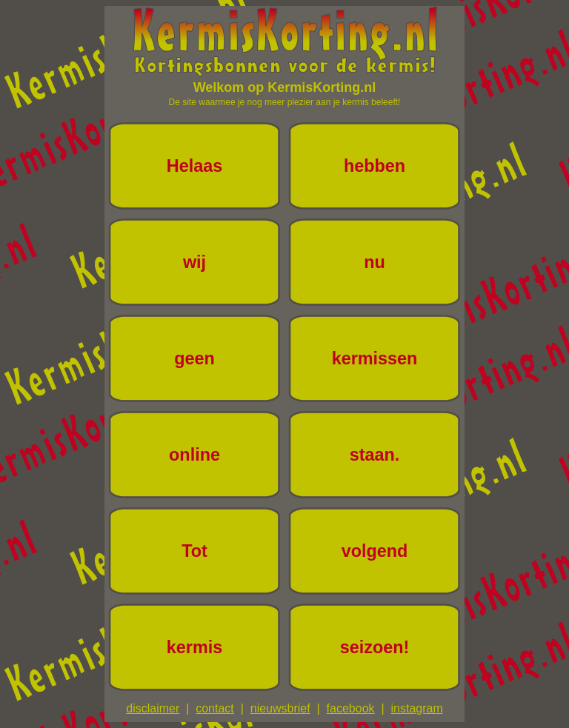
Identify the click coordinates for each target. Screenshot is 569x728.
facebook (351, 708)
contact (215, 708)
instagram (416, 708)
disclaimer (153, 708)
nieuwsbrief (280, 708)
